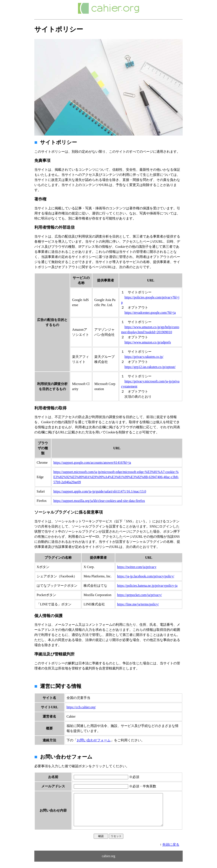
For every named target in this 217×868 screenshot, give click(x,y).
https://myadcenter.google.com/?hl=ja (150, 313)
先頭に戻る (171, 851)
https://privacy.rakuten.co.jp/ (144, 357)
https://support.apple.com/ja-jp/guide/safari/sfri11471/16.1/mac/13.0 (100, 491)
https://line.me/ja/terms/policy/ (138, 604)
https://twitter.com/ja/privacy (137, 567)
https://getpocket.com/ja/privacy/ (140, 595)
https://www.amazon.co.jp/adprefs (148, 342)
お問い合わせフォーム (94, 740)
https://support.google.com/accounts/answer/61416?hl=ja (92, 463)
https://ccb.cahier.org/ (81, 707)
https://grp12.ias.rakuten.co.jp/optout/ (150, 367)
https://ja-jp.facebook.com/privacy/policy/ (146, 576)
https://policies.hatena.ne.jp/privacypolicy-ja (147, 586)
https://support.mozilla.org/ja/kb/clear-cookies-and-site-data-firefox (99, 501)
